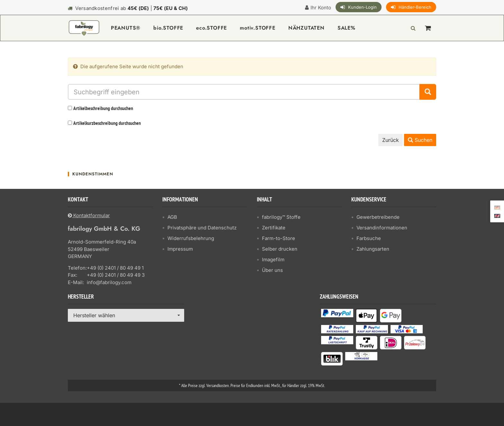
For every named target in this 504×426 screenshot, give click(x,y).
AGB (172, 217)
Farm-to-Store (279, 238)
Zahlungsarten (373, 249)
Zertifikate (274, 228)
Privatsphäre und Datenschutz (202, 228)
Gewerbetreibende (378, 217)
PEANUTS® (126, 28)
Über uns (272, 270)
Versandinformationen (382, 228)
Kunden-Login (362, 7)
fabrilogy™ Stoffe (281, 217)
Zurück (391, 140)
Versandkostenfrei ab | (131, 8)
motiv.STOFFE (258, 28)
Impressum (180, 249)
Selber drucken (280, 249)
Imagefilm (273, 259)
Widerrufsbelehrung (191, 238)
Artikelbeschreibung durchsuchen (103, 109)
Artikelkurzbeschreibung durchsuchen (107, 124)
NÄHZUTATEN (306, 28)
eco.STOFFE (212, 28)
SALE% (346, 28)
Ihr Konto (321, 8)
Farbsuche (369, 238)
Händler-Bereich (415, 7)
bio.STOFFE (168, 28)
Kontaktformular (89, 215)
